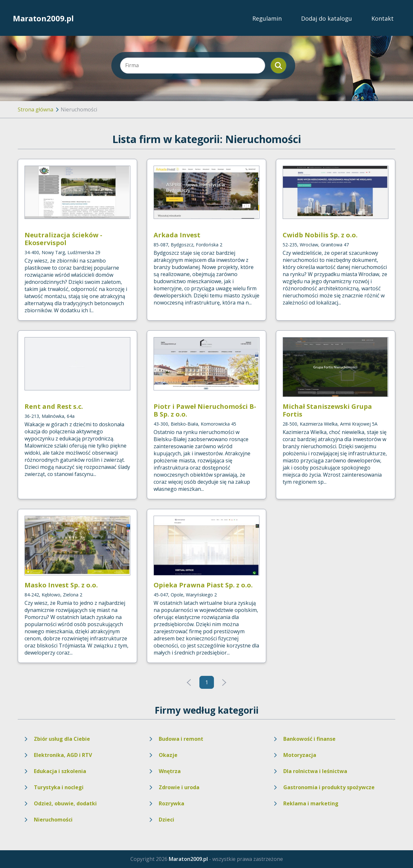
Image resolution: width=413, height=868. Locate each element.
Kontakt (383, 18)
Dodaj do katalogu (327, 18)
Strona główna (35, 109)
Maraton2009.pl (43, 18)
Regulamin (267, 18)
